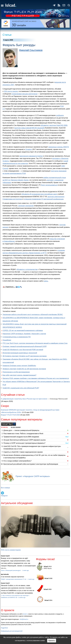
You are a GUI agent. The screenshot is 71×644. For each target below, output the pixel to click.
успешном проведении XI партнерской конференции (44, 199)
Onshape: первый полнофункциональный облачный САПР (25, 346)
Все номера (5, 488)
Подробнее (4, 628)
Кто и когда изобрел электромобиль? (17, 461)
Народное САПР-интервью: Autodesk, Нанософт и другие (24, 334)
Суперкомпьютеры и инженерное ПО (17, 337)
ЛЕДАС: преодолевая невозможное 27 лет (14, 579)
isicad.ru (25, 614)
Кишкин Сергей (5, 556)
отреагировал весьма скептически (25, 94)
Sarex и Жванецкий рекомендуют (11, 570)
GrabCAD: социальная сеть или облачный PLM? (21, 388)
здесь (46, 281)
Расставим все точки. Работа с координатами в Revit (23, 434)
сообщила (60, 115)
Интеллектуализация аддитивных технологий (20, 353)
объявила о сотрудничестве (27, 269)
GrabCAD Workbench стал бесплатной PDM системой (23, 350)
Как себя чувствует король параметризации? (19, 375)
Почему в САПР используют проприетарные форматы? (24, 443)
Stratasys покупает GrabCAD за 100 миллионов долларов (24, 369)
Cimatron (28, 149)
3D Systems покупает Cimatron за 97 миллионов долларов (25, 356)
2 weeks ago (22, 597)
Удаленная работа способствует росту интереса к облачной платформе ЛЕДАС (33, 315)
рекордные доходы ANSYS (59, 147)
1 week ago (25, 570)
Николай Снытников (31, 50)
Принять (52, 641)
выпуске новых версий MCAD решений (29, 128)
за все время (16, 427)
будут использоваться (49, 185)
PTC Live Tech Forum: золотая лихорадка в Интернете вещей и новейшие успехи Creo (35, 343)
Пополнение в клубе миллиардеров (16, 372)
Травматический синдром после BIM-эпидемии (21, 437)
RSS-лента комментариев (11, 550)
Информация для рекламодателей (12, 631)
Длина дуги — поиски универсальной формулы (21, 430)
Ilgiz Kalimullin (5, 574)
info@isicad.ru (24, 619)
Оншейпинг (7, 340)
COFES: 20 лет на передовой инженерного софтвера (23, 330)
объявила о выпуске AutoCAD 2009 (54, 125)
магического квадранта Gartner (31, 156)
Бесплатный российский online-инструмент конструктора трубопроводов (31, 464)
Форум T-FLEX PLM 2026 (10, 415)
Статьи (7, 35)
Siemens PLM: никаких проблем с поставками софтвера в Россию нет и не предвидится (36, 378)
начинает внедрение (26, 206)
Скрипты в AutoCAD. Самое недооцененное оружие (23, 452)
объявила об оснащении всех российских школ (39, 194)
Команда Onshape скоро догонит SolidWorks (19, 366)
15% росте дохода (11, 91)
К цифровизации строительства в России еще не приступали (24, 399)
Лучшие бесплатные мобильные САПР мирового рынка (25, 440)
